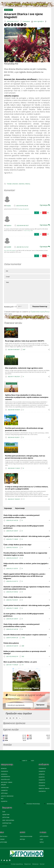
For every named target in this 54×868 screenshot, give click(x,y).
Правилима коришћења (40, 312)
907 (24, 350)
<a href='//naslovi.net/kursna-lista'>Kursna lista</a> (26, 738)
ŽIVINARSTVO (42, 783)
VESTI (33, 761)
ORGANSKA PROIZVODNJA (33, 804)
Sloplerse (9, 225)
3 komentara (26, 21)
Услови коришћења (17, 864)
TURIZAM (2, 839)
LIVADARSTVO (4, 790)
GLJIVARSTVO (4, 801)
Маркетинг (28, 864)
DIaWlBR (9, 247)
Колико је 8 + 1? (10, 307)
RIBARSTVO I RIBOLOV (44, 788)
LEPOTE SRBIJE (3, 842)
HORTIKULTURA (5, 788)
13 (23, 665)
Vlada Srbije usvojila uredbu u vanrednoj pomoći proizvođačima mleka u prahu (22, 516)
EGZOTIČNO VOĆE (5, 779)
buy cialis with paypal (10, 250)
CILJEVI (41, 839)
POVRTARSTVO (5, 771)
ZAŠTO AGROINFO (44, 836)
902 (23, 656)
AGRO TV (25, 761)
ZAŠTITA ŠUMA (6, 817)
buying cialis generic (24, 209)
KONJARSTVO (42, 780)
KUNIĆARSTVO (42, 791)
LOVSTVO (5, 826)
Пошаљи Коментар (40, 306)
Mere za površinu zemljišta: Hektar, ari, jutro (20, 662)
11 (24, 499)
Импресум (35, 864)
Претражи (40, 705)
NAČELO (42, 842)
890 (23, 646)
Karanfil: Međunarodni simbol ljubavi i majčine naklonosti (25, 635)
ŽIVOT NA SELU (4, 836)
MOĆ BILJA (22, 839)
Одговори (45, 205)
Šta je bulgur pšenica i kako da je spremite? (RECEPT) (25, 341)
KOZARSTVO (42, 777)
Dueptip (8, 206)
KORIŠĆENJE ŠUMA (7, 823)
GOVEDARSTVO (42, 769)
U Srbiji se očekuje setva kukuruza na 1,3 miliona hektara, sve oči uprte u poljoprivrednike (27, 488)
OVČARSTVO (42, 774)
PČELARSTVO (42, 786)
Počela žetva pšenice (11, 643)
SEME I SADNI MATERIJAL (8, 820)
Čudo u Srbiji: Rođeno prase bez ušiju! (17, 545)
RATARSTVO (4, 769)
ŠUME (4, 812)
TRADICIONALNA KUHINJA (26, 836)
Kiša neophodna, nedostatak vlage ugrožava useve (24, 368)
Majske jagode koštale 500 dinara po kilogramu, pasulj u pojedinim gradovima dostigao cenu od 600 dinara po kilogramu (24, 576)
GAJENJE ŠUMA (6, 815)
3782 (23, 637)
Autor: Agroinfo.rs (39, 21)
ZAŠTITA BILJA (4, 793)
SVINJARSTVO (42, 771)
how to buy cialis (28, 230)
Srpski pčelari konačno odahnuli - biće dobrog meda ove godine (27, 536)
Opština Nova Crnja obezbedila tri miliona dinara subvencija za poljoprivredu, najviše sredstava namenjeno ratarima (27, 397)
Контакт (42, 864)
